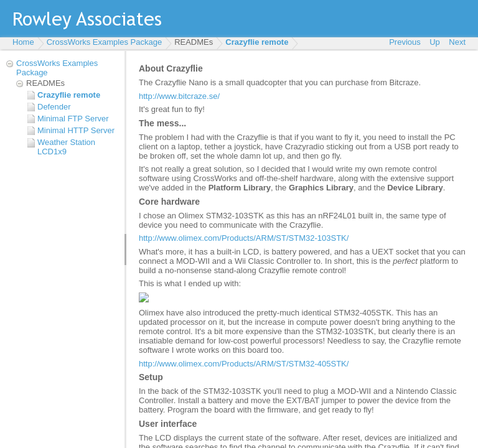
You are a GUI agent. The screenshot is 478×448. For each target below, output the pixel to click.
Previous (405, 42)
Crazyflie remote (257, 42)
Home (23, 42)
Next (457, 42)
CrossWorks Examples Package (104, 42)
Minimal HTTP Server (76, 130)
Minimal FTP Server (73, 119)
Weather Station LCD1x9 (66, 147)
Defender (54, 107)
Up (435, 42)
